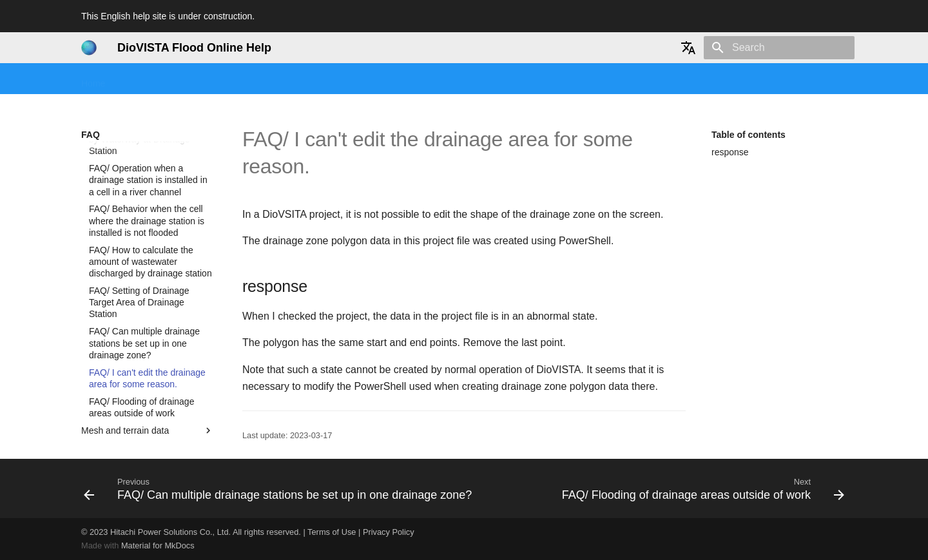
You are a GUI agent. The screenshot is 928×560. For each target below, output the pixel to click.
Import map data (148, 420)
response (730, 152)
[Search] (779, 48)
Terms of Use (332, 532)
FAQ (379, 79)
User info (564, 79)
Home (93, 79)
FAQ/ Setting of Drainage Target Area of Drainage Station (139, 257)
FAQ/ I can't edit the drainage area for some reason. (147, 333)
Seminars (218, 79)
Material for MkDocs (158, 546)
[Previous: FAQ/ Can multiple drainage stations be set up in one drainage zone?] (279, 488)
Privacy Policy (389, 532)
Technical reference (444, 79)
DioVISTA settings (148, 438)
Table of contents (749, 135)
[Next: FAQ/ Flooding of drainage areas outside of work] (701, 488)
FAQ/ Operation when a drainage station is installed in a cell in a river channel (148, 135)
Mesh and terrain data (148, 385)
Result (148, 403)
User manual (327, 79)
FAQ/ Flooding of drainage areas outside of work (141, 362)
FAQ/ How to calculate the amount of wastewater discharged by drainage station (150, 217)
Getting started (152, 79)
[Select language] (688, 48)
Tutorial (269, 79)
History (515, 79)
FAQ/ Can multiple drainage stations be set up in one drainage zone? (144, 298)
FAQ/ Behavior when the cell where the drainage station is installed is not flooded (147, 175)
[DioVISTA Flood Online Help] (89, 48)
